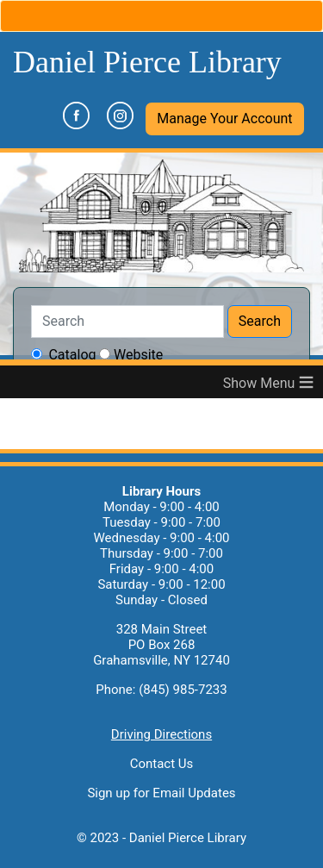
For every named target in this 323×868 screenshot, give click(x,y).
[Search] (127, 322)
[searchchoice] (37, 354)
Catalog (72, 355)
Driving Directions (161, 734)
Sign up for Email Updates (161, 793)
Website (138, 355)
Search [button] (260, 321)
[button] (224, 119)
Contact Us (162, 764)
